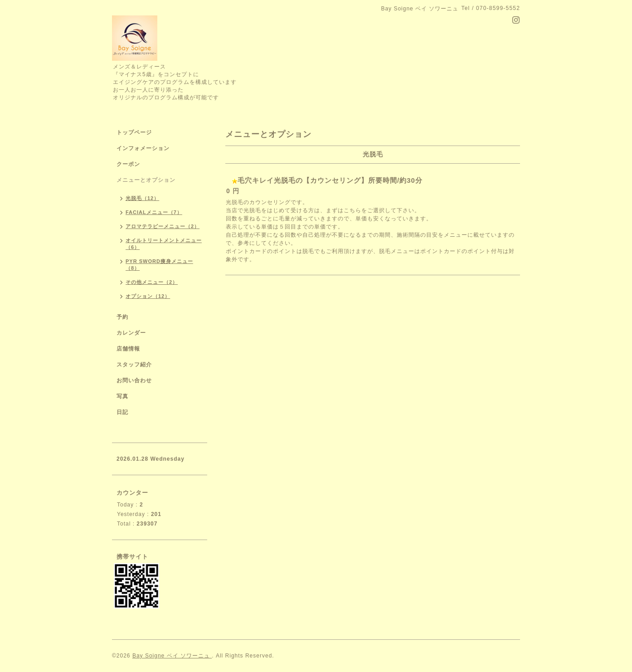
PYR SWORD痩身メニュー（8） (159, 265)
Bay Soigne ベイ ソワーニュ (172, 656)
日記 (122, 412)
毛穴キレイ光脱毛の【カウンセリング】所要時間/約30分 (330, 180)
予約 (122, 317)
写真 (122, 396)
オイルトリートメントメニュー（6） (164, 244)
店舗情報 (128, 349)
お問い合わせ (134, 380)
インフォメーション (143, 148)
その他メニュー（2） (152, 282)
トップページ (134, 132)
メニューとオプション (146, 180)
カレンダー (131, 333)
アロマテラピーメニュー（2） (163, 226)
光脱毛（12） (142, 198)
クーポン (128, 164)
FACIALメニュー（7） (154, 212)
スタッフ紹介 (134, 365)
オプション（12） (148, 296)
